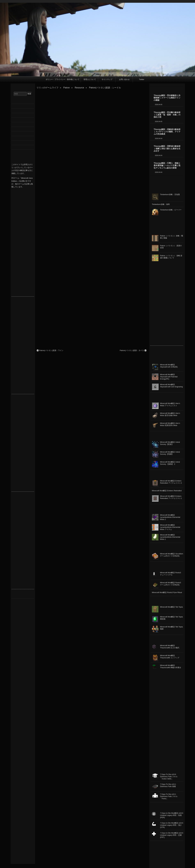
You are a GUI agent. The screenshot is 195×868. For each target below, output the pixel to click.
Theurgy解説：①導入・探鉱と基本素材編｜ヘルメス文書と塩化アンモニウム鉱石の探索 (167, 165)
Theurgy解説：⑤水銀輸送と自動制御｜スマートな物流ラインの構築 (167, 98)
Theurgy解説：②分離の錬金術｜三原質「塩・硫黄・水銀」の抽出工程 (167, 115)
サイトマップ (107, 79)
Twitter (142, 79)
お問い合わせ (124, 79)
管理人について (90, 79)
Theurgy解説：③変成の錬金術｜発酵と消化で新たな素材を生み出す (167, 148)
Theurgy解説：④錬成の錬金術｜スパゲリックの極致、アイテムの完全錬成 (167, 132)
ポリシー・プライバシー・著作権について (63, 79)
